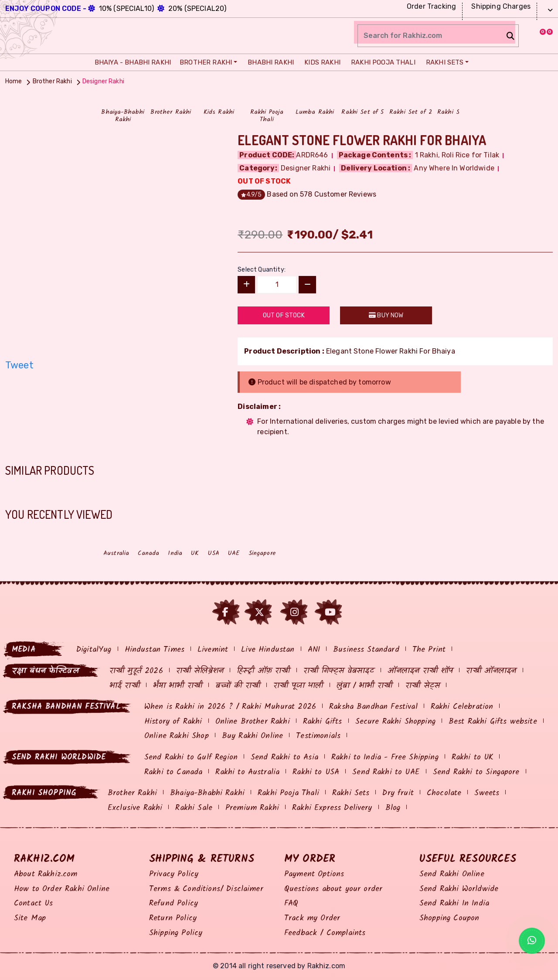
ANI (314, 650)
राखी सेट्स (423, 686)
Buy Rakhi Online (253, 736)
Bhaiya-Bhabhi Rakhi (207, 793)
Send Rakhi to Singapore (476, 772)
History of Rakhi (173, 722)
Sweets (487, 793)
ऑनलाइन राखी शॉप (420, 671)
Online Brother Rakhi (253, 722)
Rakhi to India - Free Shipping (385, 757)
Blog (393, 808)
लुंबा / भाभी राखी (365, 686)
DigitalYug (94, 650)
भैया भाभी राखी (178, 686)
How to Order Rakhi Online (62, 889)
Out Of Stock (284, 315)
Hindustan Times (155, 650)
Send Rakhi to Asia (284, 757)
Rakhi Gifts (323, 722)
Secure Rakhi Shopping (395, 722)
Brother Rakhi (204, 62)
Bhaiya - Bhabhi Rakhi (131, 62)
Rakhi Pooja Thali (381, 62)
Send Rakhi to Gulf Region (191, 757)
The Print (429, 650)
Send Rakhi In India (454, 903)
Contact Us (34, 903)
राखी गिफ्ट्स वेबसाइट (339, 671)
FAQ (291, 903)
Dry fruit (398, 793)
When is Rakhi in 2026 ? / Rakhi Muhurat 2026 (230, 707)
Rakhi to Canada (173, 772)
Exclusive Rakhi (135, 808)
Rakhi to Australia (247, 772)
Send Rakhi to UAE (386, 772)
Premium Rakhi (252, 808)
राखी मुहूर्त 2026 (136, 671)
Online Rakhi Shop (177, 736)
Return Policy (173, 918)
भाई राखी (125, 686)
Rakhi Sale (194, 808)
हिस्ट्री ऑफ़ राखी (263, 671)
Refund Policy (174, 903)
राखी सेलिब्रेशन (200, 671)
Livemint (213, 650)
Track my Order (312, 918)
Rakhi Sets (443, 62)
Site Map (30, 918)
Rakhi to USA (316, 772)
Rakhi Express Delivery (332, 808)
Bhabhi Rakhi (269, 62)
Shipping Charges (500, 6)
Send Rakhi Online (452, 874)
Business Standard (366, 650)
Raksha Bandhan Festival (373, 707)
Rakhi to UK (473, 757)
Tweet (19, 365)
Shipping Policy (176, 933)
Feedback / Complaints (325, 933)
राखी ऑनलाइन (491, 671)
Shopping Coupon (449, 918)
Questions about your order (333, 889)
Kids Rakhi (320, 62)
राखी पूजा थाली (298, 686)
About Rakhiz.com (46, 874)
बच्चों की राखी (238, 686)
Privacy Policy (174, 874)
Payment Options (314, 874)
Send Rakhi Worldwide (459, 889)
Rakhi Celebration (462, 707)
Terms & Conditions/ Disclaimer (206, 889)
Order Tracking (430, 6)
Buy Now (386, 315)
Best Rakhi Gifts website (493, 722)
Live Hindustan (268, 650)
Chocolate (444, 793)
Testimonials (318, 736)
